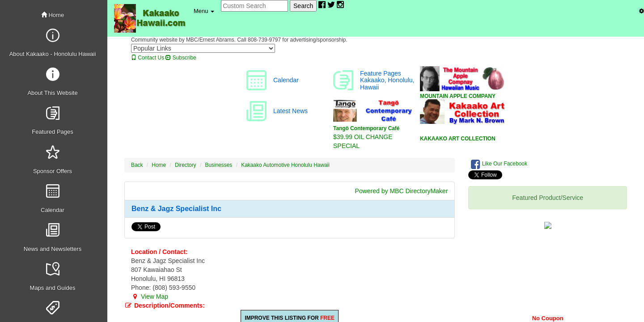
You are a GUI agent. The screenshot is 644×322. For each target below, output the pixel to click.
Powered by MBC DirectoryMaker (402, 191)
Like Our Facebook (499, 164)
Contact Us (148, 58)
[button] (204, 11)
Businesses (219, 165)
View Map (150, 297)
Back (137, 165)
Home (53, 15)
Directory (186, 165)
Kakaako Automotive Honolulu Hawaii (285, 165)
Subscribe (181, 58)
